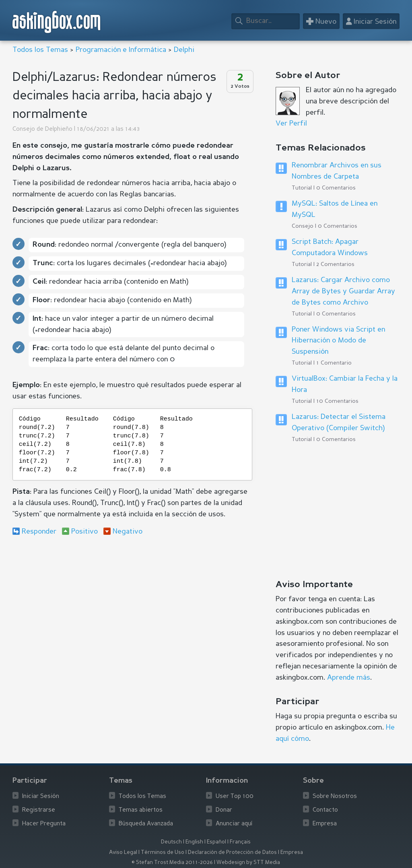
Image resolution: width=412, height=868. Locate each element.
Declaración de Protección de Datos (232, 853)
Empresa (325, 824)
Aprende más (349, 678)
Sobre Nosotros (335, 797)
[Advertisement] (133, 608)
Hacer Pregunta (44, 824)
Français (240, 842)
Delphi (184, 50)
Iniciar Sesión (41, 797)
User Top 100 (235, 797)
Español (216, 842)
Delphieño (59, 129)
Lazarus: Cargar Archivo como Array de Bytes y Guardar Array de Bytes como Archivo (343, 291)
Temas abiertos (141, 810)
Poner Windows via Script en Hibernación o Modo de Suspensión (338, 341)
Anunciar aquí (234, 824)
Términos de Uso (163, 853)
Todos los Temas (40, 50)
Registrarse (39, 810)
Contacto (325, 810)
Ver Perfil (291, 124)
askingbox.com (57, 22)
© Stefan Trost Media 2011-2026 (172, 863)
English (194, 842)
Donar (224, 810)
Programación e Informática (121, 50)
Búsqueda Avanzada (146, 824)
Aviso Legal (123, 853)
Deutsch (171, 842)
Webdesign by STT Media (248, 863)
